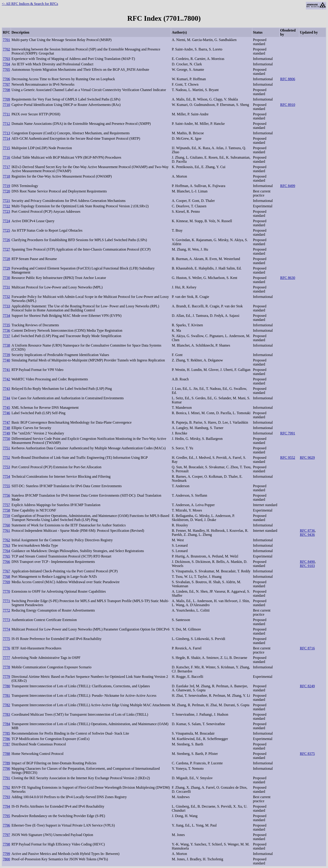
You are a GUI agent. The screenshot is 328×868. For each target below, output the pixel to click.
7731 (6, 287)
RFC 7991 (288, 433)
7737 (6, 336)
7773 (6, 620)
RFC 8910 (288, 105)
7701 (6, 40)
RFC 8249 (307, 686)
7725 (6, 230)
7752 (6, 458)
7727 (6, 249)
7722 (6, 206)
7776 (6, 648)
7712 (6, 124)
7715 (6, 148)
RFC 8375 (307, 754)
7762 (6, 540)
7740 (6, 360)
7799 (6, 854)
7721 (6, 201)
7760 (6, 525)
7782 (6, 705)
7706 (6, 79)
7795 (6, 816)
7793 (6, 797)
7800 (6, 859)
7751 (6, 448)
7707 (6, 84)
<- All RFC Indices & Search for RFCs (30, 4)
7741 (6, 370)
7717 (6, 167)
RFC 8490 (307, 562)
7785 (6, 733)
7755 (6, 486)
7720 (6, 191)
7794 (6, 806)
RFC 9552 (288, 458)
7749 (6, 433)
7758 (6, 510)
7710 (6, 105)
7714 (6, 138)
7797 (6, 835)
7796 (6, 825)
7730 (6, 278)
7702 (6, 49)
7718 (6, 176)
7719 (6, 186)
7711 (6, 114)
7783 (6, 714)
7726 (6, 240)
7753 (6, 467)
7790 (6, 769)
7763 (6, 545)
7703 (6, 59)
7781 (6, 696)
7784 (6, 724)
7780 (6, 686)
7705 (6, 70)
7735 (6, 325)
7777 (6, 658)
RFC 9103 (307, 566)
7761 (6, 531)
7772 (6, 610)
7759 (6, 516)
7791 (6, 778)
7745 (6, 408)
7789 (6, 763)
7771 (6, 601)
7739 (6, 355)
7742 (6, 379)
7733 (6, 306)
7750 (6, 439)
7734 (6, 316)
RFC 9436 (307, 535)
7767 (6, 571)
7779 (6, 677)
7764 (6, 551)
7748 (6, 428)
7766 (6, 562)
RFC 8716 (307, 648)
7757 (6, 505)
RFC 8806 (288, 79)
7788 (6, 754)
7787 (6, 744)
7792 (6, 787)
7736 (6, 330)
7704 (6, 64)
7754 (6, 476)
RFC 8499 (288, 186)
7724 (6, 221)
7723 (6, 211)
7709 (6, 99)
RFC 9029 (307, 458)
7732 (6, 297)
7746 (6, 413)
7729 (6, 268)
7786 (6, 739)
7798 (6, 844)
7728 (6, 259)
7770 (6, 591)
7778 (6, 667)
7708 (6, 90)
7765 (6, 556)
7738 (6, 345)
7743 (6, 389)
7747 (6, 422)
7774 (6, 629)
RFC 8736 (307, 531)
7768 (6, 577)
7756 (6, 495)
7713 (6, 133)
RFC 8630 (288, 278)
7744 (6, 398)
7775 (6, 639)
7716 (6, 157)
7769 (6, 582)
